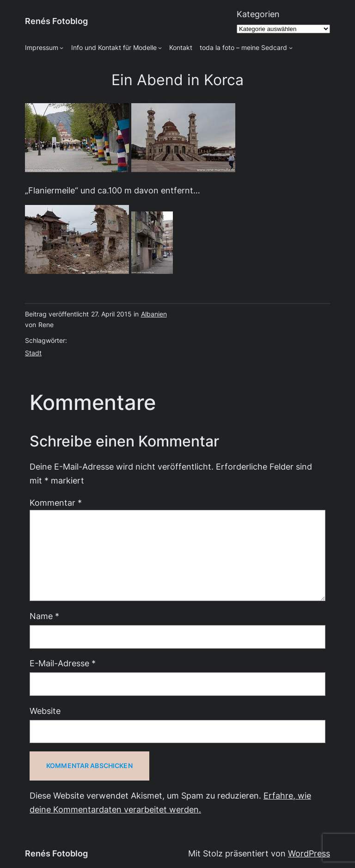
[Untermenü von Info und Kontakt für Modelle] (160, 48)
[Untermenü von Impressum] (61, 48)
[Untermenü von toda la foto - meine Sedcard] (291, 48)
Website (45, 711)
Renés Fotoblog (56, 21)
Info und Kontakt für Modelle (114, 48)
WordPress (309, 853)
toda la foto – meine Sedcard (243, 48)
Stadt (33, 353)
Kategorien (258, 14)
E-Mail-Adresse (63, 663)
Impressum (42, 48)
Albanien (154, 314)
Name (44, 616)
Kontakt (181, 48)
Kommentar (56, 503)
